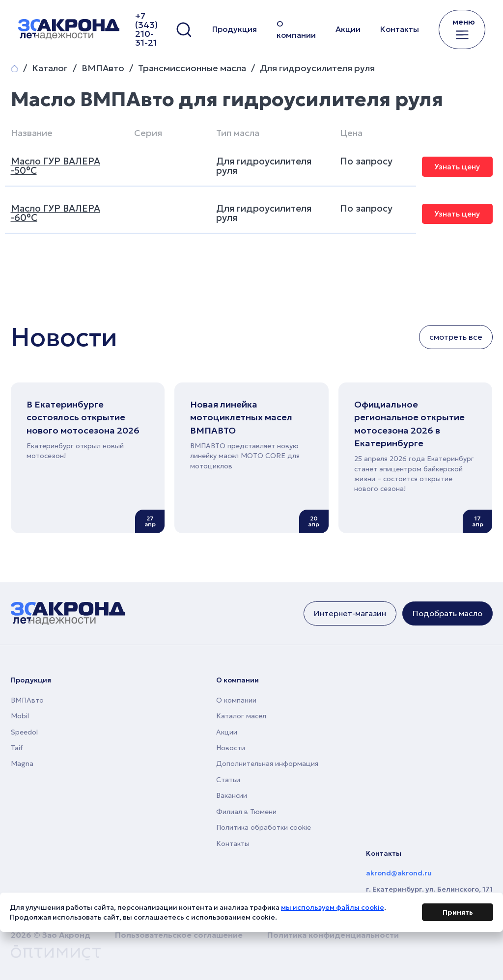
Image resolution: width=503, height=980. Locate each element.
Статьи (228, 780)
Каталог (50, 68)
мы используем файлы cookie (333, 909)
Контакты (400, 29)
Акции (348, 29)
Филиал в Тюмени (246, 812)
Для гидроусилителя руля (317, 68)
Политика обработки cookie (264, 827)
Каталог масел (241, 716)
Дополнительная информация (267, 763)
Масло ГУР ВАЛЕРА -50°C (56, 166)
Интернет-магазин (350, 613)
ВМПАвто (103, 68)
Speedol (24, 732)
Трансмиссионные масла (192, 68)
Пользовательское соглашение (179, 935)
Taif (17, 748)
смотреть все (456, 337)
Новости (231, 748)
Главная (14, 68)
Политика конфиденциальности (333, 935)
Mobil (20, 716)
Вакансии (232, 795)
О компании (296, 29)
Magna (22, 763)
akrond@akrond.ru (399, 873)
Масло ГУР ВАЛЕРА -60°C (56, 213)
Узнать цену (457, 167)
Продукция (235, 29)
